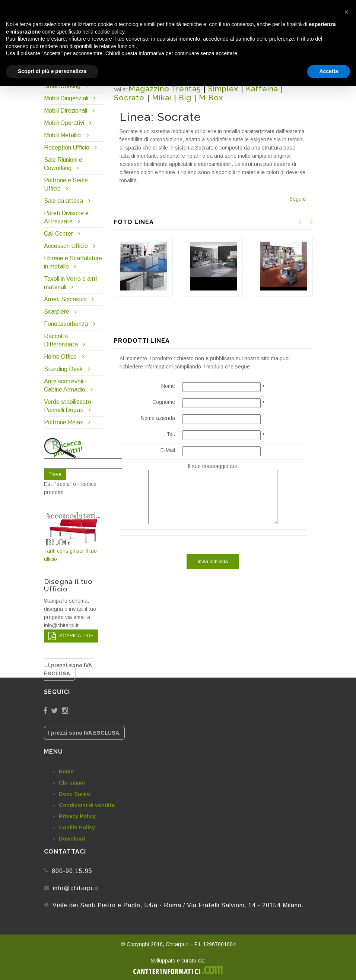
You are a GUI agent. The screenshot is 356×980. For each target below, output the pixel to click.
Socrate (129, 98)
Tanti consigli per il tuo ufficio (73, 537)
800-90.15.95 (72, 871)
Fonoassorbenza (66, 324)
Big (185, 98)
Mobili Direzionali (66, 111)
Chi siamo (72, 783)
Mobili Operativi (64, 123)
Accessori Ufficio (66, 246)
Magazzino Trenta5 (165, 89)
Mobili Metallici (63, 135)
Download (72, 839)
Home (66, 772)
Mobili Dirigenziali (66, 98)
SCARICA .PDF (71, 636)
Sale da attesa (63, 201)
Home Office (60, 357)
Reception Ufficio (67, 147)
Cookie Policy (77, 827)
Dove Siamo (74, 794)
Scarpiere (57, 312)
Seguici (298, 199)
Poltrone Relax (63, 422)
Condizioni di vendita (87, 805)
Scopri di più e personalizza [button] (52, 71)
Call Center (58, 234)
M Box (211, 98)
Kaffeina (262, 89)
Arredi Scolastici (65, 299)
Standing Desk (63, 369)
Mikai (162, 98)
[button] (346, 12)
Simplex (223, 89)
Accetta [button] (329, 71)
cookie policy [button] (110, 32)
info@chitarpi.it (76, 888)
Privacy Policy (77, 816)
